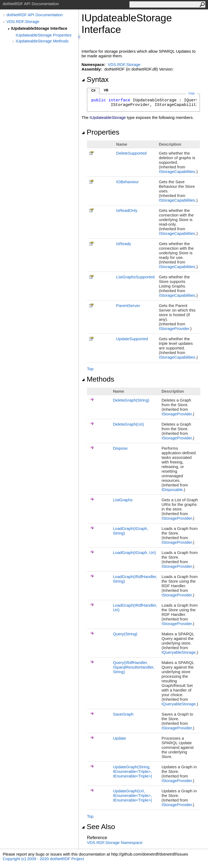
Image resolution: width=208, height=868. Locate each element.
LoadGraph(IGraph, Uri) (134, 552)
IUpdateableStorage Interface (39, 28)
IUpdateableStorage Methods (42, 41)
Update (119, 738)
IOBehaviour (127, 182)
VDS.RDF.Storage (23, 21)
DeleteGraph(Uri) (128, 424)
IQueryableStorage (178, 652)
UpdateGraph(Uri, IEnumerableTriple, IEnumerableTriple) (133, 795)
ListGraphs (123, 500)
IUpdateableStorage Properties (44, 35)
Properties (100, 132)
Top (90, 369)
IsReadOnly (127, 210)
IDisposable (172, 490)
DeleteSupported (131, 153)
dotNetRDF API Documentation (35, 15)
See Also (98, 827)
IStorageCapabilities (177, 171)
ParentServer (128, 306)
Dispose (120, 448)
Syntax (95, 79)
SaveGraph (123, 714)
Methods (98, 379)
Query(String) (125, 634)
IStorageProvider (174, 328)
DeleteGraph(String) (131, 400)
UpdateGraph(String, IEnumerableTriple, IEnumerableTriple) (133, 771)
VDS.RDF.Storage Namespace (115, 842)
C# (93, 91)
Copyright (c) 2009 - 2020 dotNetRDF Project (43, 859)
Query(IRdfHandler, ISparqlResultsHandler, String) (134, 667)
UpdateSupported (132, 339)
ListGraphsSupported (135, 277)
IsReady (124, 244)
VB (106, 90)
